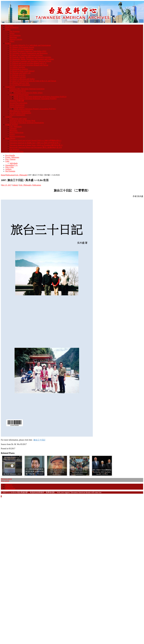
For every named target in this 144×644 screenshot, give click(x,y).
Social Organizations (17, 107)
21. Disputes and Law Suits (19, 83)
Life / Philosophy (16, 127)
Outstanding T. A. (12, 165)
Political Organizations (18, 91)
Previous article (6, 479)
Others (12, 41)
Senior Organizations (17, 105)
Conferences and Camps (18, 119)
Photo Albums (10, 138)
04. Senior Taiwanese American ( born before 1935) (28, 51)
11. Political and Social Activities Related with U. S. (28, 63)
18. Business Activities (18, 77)
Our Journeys (14, 150)
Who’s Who (10, 167)
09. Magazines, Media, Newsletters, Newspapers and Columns (32, 59)
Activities (9, 117)
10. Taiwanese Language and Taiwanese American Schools (30, 61)
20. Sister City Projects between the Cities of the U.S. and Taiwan (33, 81)
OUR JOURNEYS (12, 27)
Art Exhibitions (15, 35)
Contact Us (9, 487)
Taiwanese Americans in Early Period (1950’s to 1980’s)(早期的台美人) (35, 141)
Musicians (13, 37)
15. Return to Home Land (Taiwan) (22, 71)
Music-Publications (17, 132)
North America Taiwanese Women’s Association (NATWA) (35, 109)
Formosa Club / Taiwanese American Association (27, 89)
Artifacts (8, 169)
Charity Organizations (17, 115)
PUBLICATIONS (12, 125)
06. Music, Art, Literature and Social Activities (26, 55)
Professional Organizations (19, 95)
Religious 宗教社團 (17, 101)
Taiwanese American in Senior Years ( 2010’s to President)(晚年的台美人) (36, 145)
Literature (13, 129)
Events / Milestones (12, 157)
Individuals (14, 163)
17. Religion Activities (18, 75)
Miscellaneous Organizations (20, 111)
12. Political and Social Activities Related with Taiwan (29, 65)
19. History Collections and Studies (22, 79)
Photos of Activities (17, 152)
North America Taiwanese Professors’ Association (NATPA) (35, 99)
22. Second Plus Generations (20, 85)
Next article (5, 481)
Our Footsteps (15, 31)
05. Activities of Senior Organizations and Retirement (29, 53)
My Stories (9, 26)
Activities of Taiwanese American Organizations (27, 123)
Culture (8, 29)
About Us (9, 485)
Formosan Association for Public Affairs (28, 93)
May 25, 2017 (6, 185)
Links (7, 161)
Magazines (13, 131)
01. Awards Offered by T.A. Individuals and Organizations (30, 45)
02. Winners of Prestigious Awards (22, 47)
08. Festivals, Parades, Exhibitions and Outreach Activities (30, 57)
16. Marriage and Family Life (20, 73)
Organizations (10, 87)
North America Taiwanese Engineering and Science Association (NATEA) (40, 97)
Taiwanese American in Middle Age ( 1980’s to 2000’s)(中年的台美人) (35, 143)
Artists (12, 33)
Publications (10, 175)
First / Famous (10, 159)
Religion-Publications (17, 136)
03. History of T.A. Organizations (22, 49)
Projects (8, 43)
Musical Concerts (16, 39)
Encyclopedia (10, 155)
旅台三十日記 (39, 440)
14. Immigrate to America (19, 69)
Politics (12, 134)
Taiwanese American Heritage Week (22, 121)
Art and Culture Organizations (20, 113)
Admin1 (15, 185)
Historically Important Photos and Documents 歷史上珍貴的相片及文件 (36, 147)
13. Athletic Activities (17, 67)
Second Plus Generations (18, 103)
